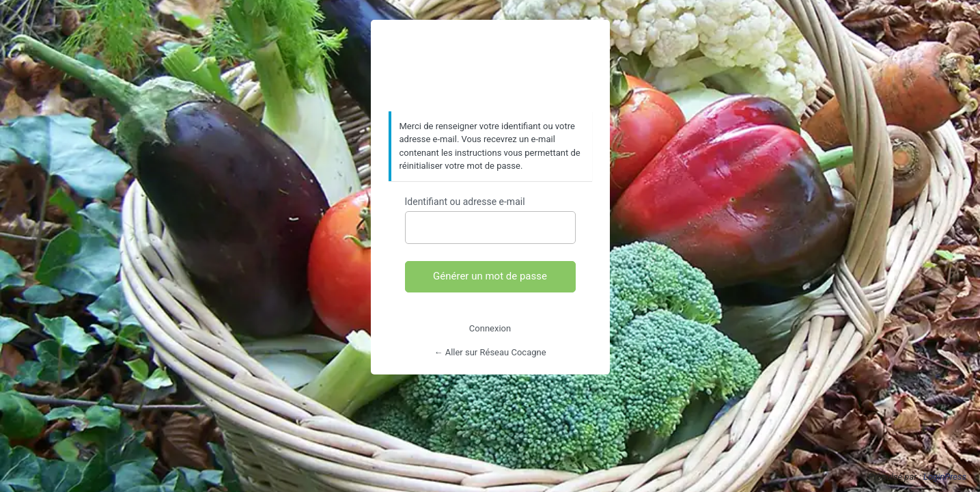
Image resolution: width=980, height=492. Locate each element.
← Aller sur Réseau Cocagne (490, 352)
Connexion (490, 328)
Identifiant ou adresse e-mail (465, 202)
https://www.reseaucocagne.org (490, 66)
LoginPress (945, 477)
